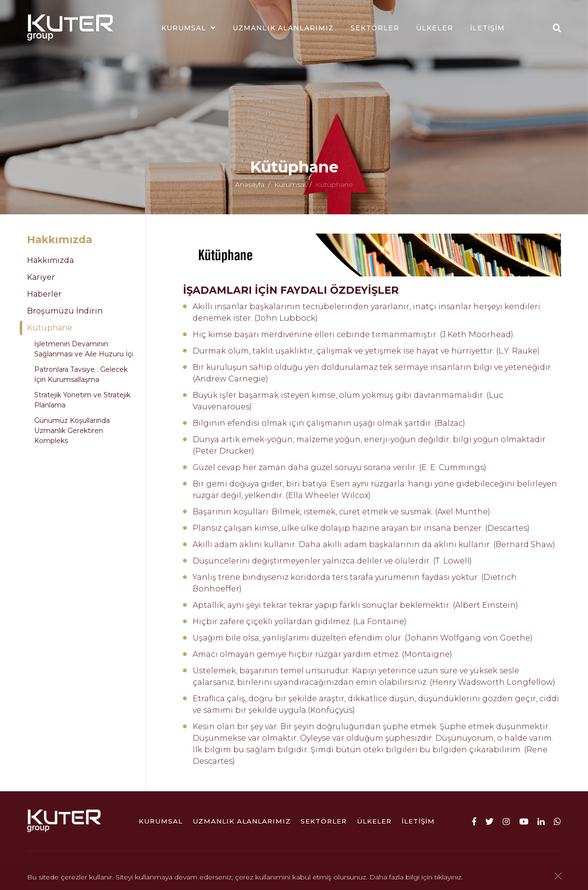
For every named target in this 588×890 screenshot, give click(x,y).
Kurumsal (184, 28)
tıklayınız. (449, 878)
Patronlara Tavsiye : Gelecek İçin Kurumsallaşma (81, 374)
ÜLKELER (435, 28)
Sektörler (375, 28)
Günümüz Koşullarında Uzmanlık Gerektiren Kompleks (72, 431)
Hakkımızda (50, 260)
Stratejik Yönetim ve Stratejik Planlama (82, 400)
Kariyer (41, 277)
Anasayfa (250, 188)
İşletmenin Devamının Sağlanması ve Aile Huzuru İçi (84, 349)
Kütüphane (50, 328)
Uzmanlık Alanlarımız (283, 28)
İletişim (487, 28)
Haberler (44, 294)
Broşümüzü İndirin (65, 311)
